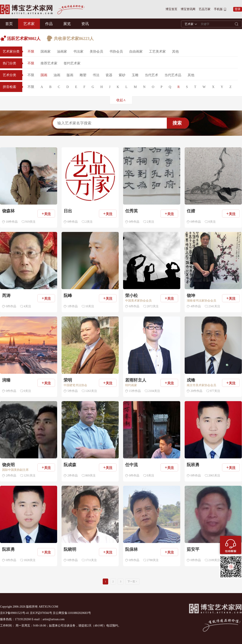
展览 (67, 24)
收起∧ (121, 100)
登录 (238, 9)
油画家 (62, 51)
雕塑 (83, 75)
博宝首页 (171, 9)
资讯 (85, 24)
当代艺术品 (173, 75)
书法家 (78, 51)
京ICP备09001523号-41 (14, 613)
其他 (175, 51)
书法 (96, 75)
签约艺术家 (72, 63)
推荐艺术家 (49, 63)
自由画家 (136, 51)
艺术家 (29, 24)
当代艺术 (151, 75)
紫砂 (122, 75)
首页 (9, 24)
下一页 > (132, 581)
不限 (31, 51)
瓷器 (109, 75)
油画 (57, 75)
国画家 (46, 51)
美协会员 (96, 51)
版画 (70, 75)
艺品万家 (205, 9)
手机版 (218, 9)
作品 (49, 24)
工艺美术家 (157, 51)
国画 (44, 75)
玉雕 (135, 75)
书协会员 (116, 51)
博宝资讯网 (188, 9)
